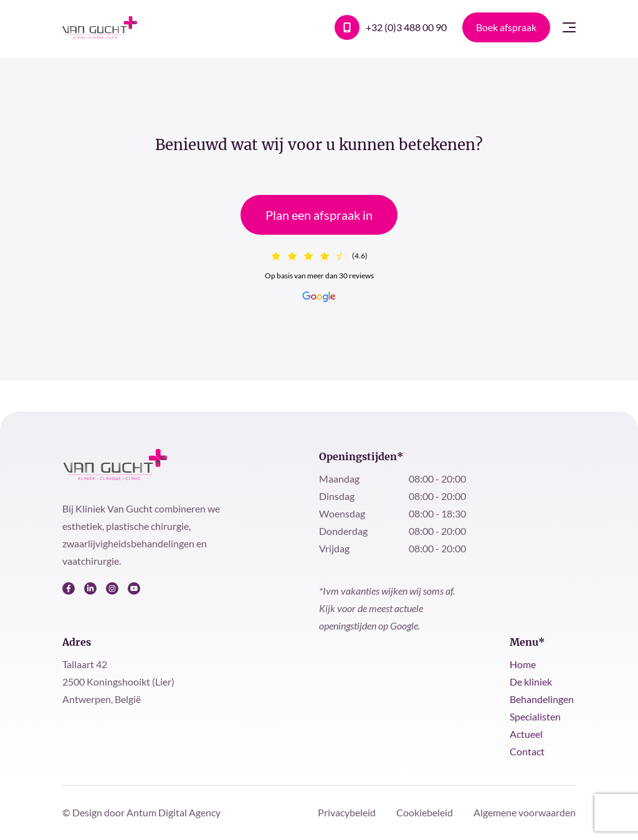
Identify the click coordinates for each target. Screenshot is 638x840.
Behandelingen (542, 699)
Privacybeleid (348, 812)
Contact (527, 751)
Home (523, 664)
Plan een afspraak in (319, 215)
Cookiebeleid (426, 812)
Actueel (526, 734)
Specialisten (535, 716)
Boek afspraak (506, 27)
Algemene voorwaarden (525, 812)
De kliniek (531, 682)
